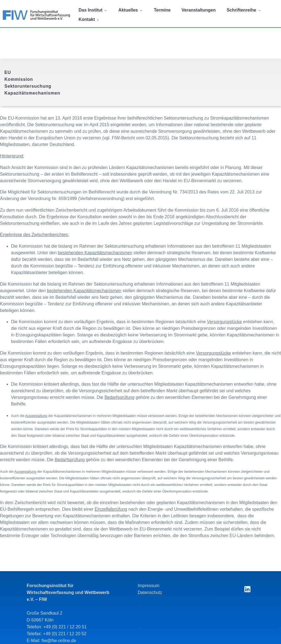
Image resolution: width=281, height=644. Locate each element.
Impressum (149, 586)
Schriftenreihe (244, 10)
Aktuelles (130, 10)
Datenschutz (150, 592)
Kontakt (89, 19)
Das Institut (93, 10)
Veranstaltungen (199, 10)
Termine (162, 10)
